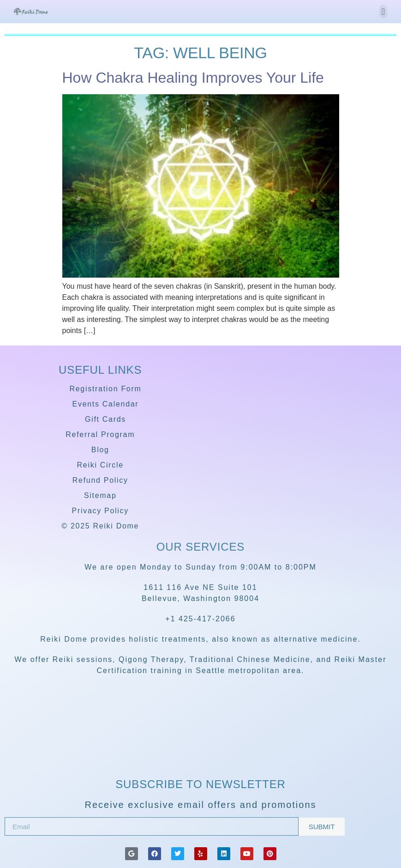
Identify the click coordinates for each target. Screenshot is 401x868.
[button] (383, 12)
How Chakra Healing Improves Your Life (193, 78)
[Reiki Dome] (200, 748)
